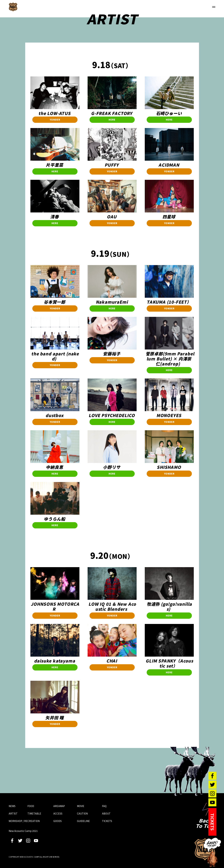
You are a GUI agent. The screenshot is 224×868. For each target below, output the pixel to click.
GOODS (58, 821)
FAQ (104, 806)
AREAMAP (59, 806)
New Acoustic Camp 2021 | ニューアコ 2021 (13, 7)
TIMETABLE (34, 813)
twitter (20, 841)
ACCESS (58, 813)
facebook (12, 841)
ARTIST (13, 813)
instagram (28, 841)
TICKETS (107, 821)
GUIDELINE (83, 821)
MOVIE (81, 806)
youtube (36, 841)
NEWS (12, 806)
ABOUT (106, 813)
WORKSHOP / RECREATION (24, 821)
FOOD (31, 806)
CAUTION (82, 813)
